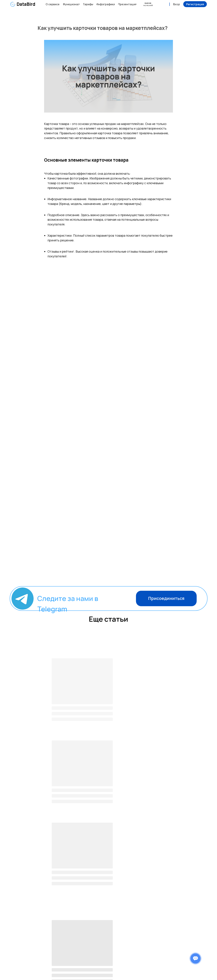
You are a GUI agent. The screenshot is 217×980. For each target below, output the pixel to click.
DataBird (26, 4)
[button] (195, 4)
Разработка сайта (198, 973)
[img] (13, 4)
